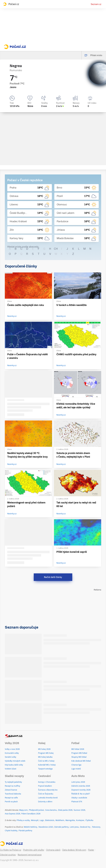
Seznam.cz (96, 4)
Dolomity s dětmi (45, 802)
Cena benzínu (51, 810)
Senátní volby (11, 757)
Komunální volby (12, 753)
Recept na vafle (11, 798)
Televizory (96, 827)
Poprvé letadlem (45, 786)
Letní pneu (74, 827)
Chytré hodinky (11, 831)
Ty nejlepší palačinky (13, 782)
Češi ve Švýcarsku (46, 794)
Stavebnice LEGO (46, 827)
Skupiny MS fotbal (79, 757)
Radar (91, 850)
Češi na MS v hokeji (46, 761)
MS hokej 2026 (44, 749)
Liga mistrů (76, 769)
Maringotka (70, 820)
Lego (42, 820)
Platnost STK (77, 802)
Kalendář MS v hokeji (47, 765)
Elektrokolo (50, 820)
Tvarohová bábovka (13, 794)
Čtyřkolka (89, 820)
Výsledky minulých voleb (15, 761)
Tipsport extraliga (45, 769)
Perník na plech (11, 802)
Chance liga (76, 765)
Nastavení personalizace (30, 855)
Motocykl (35, 820)
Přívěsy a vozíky (23, 820)
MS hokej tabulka (45, 757)
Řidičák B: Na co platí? (81, 794)
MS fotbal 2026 (78, 749)
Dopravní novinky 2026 (81, 790)
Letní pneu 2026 (78, 782)
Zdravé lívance (11, 790)
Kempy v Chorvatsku (47, 782)
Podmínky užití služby (34, 850)
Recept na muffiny (12, 786)
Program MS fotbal (79, 753)
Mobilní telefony (31, 827)
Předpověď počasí (36, 810)
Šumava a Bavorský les (48, 790)
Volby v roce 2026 (12, 749)
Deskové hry (85, 827)
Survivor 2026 (79, 810)
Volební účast (11, 769)
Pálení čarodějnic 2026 (31, 814)
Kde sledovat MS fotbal (81, 761)
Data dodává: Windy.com (74, 850)
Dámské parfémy (61, 827)
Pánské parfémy (25, 831)
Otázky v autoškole (79, 798)
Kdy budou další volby (14, 765)
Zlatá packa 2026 (65, 810)
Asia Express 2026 (12, 814)
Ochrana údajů (53, 850)
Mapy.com (23, 810)
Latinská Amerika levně (48, 798)
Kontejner (80, 820)
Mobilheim (60, 820)
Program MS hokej (46, 753)
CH (56, 249)
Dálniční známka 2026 (81, 786)
